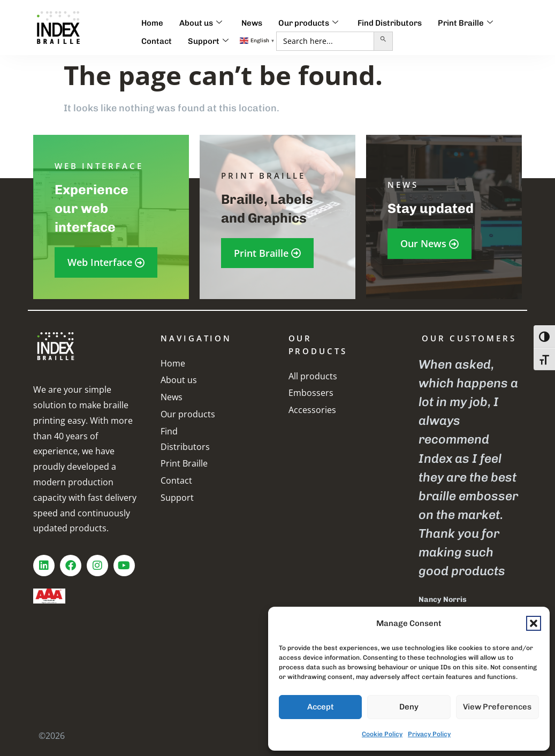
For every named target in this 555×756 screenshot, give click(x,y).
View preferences (497, 707)
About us (201, 23)
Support (208, 41)
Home (152, 23)
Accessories (312, 410)
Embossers (311, 393)
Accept (321, 707)
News (252, 23)
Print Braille (465, 23)
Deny (409, 707)
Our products (308, 23)
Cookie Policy (382, 734)
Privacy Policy (429, 734)
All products (313, 376)
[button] (534, 623)
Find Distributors (390, 23)
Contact (157, 41)
